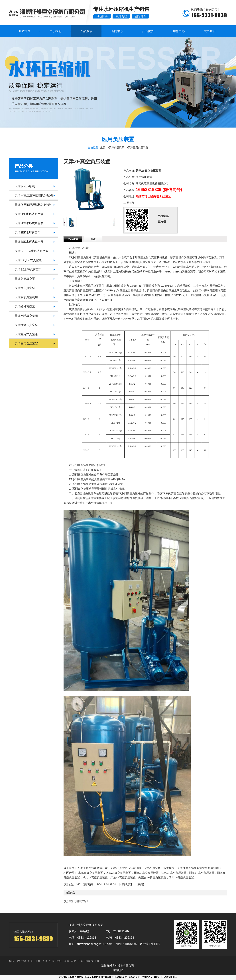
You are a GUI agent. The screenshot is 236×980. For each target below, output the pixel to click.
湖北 (74, 961)
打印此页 (126, 884)
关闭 (140, 884)
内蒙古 (89, 961)
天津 (45, 961)
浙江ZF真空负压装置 (202, 873)
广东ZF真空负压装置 (123, 877)
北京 (30, 961)
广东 (81, 961)
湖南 (66, 961)
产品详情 (73, 239)
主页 (103, 147)
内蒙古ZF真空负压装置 (152, 877)
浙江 (59, 961)
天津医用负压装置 (138, 147)
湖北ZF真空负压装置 (95, 877)
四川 (98, 961)
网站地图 (118, 970)
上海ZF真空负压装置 (118, 873)
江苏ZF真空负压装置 (174, 873)
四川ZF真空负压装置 (181, 877)
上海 (38, 961)
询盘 (93, 239)
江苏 (52, 961)
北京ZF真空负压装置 (90, 873)
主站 (23, 961)
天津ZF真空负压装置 (146, 873)
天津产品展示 (117, 147)
